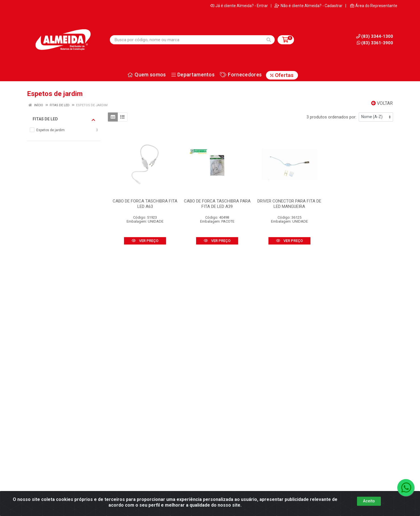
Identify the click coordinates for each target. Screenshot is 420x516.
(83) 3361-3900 (375, 43)
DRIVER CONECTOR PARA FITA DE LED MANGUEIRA (289, 204)
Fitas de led (64, 119)
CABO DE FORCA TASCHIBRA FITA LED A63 (145, 204)
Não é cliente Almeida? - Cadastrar (308, 6)
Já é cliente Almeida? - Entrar (239, 6)
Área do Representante (374, 6)
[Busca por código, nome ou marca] (186, 40)
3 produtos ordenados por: (331, 117)
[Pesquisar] (269, 40)
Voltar (382, 103)
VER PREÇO (145, 241)
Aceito (369, 505)
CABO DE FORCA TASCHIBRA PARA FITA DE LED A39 (217, 204)
